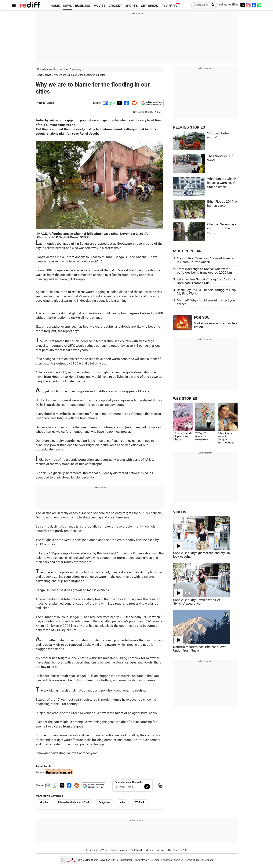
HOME (55, 6)
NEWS (67, 6)
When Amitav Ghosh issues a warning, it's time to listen (222, 183)
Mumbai (44, 802)
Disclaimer (126, 860)
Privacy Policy (141, 860)
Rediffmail (136, 850)
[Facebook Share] (126, 103)
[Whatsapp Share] (112, 103)
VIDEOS (180, 512)
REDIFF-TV (169, 6)
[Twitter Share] (119, 103)
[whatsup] (260, 5)
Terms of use (192, 860)
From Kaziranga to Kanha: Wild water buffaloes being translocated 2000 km (204, 271)
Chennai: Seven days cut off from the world (222, 228)
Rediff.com (92, 860)
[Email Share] (105, 103)
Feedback (167, 860)
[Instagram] (248, 5)
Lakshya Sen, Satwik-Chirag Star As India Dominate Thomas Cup (206, 281)
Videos (160, 850)
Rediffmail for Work (97, 850)
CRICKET (115, 6)
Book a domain (119, 850)
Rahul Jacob (47, 103)
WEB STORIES (185, 398)
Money (149, 850)
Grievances (207, 860)
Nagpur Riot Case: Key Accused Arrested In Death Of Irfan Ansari (206, 260)
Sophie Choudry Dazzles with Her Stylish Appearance (197, 602)
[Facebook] (254, 5)
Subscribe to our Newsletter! (129, 782)
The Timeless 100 (177, 850)
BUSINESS (83, 6)
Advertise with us (109, 860)
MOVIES (99, 6)
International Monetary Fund (73, 802)
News (48, 75)
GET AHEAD (150, 6)
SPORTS (131, 6)
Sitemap (155, 860)
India (122, 802)
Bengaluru (104, 802)
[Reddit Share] (133, 103)
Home (39, 75)
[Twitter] (243, 5)
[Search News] (212, 5)
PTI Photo (140, 802)
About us (179, 860)
